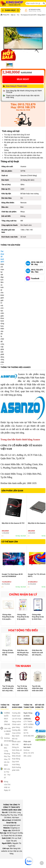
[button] (42, 863)
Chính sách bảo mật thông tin (16, 744)
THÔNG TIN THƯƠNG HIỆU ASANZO (16, 367)
